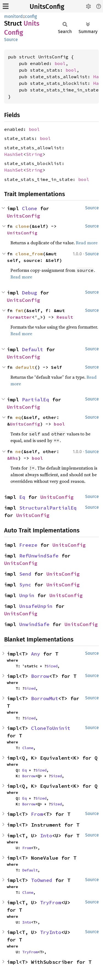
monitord (13, 16)
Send (25, 574)
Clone (30, 208)
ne (18, 451)
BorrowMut (45, 698)
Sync (25, 585)
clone (22, 226)
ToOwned (42, 880)
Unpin (27, 595)
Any (36, 654)
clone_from (29, 254)
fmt (20, 310)
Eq (22, 497)
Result (65, 317)
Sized (52, 666)
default (25, 367)
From (37, 814)
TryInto (51, 932)
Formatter (20, 317)
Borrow (40, 676)
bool (60, 63)
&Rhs (13, 458)
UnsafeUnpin (36, 606)
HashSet (14, 154)
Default (33, 349)
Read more (87, 243)
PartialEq (36, 400)
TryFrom (51, 902)
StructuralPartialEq (48, 508)
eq (18, 417)
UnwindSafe (34, 624)
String (34, 154)
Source (11, 40)
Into (46, 836)
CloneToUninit (51, 728)
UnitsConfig (47, 7)
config (31, 16)
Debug (30, 293)
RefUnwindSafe (39, 556)
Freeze (28, 545)
